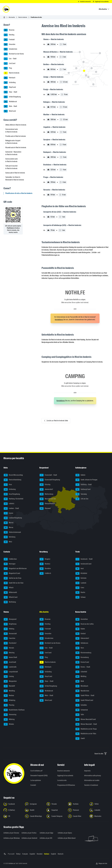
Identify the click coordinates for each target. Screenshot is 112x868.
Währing (9, 719)
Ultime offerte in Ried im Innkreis (16, 125)
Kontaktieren (59, 320)
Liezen (8, 513)
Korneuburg (82, 657)
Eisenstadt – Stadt (48, 475)
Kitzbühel (81, 573)
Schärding (10, 83)
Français (25, 854)
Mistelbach (82, 686)
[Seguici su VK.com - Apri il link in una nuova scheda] (13, 816)
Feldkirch (45, 573)
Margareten (10, 681)
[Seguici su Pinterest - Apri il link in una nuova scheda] (77, 810)
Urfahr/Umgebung (12, 97)
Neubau (9, 696)
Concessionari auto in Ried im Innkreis (12, 130)
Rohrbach (10, 78)
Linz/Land (10, 64)
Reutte (80, 593)
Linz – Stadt (10, 59)
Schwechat (82, 710)
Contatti (33, 785)
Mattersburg (46, 494)
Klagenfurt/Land (12, 573)
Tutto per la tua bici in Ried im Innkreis (11, 167)
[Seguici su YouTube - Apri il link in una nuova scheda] (77, 804)
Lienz (80, 588)
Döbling (9, 629)
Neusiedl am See (48, 499)
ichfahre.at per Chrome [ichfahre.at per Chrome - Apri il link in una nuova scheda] (11, 833)
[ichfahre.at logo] (6, 9)
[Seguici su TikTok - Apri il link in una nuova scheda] (99, 804)
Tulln (80, 715)
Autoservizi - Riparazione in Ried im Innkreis (13, 153)
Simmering (10, 715)
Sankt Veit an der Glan (14, 583)
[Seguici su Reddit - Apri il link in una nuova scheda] (35, 810)
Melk (80, 681)
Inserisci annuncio (64, 771)
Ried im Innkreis (23, 17)
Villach (9, 588)
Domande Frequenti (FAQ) (39, 776)
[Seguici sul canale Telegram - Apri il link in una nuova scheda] (56, 816)
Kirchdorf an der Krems (14, 54)
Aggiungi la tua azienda (65, 776)
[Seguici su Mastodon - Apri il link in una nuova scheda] (99, 816)
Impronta (87, 771)
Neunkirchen (82, 691)
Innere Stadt (10, 657)
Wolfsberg (10, 602)
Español (32, 854)
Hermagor (10, 564)
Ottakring (9, 700)
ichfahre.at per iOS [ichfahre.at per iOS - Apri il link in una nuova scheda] (46, 838)
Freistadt (9, 40)
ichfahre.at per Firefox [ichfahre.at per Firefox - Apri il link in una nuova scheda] (29, 833)
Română (40, 854)
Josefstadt (10, 662)
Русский (11, 854)
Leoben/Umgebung (13, 518)
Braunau (9, 30)
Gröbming (10, 489)
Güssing (45, 485)
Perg (8, 68)
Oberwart (45, 508)
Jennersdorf (46, 489)
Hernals (9, 648)
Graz (8, 485)
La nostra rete (62, 780)
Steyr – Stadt (10, 92)
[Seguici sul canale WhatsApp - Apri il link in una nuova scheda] (35, 816)
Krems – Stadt (83, 667)
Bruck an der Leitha (84, 624)
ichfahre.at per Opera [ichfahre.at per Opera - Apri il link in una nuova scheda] (65, 833)
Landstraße (10, 667)
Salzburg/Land (83, 489)
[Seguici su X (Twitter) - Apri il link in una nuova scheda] (13, 810)
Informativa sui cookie (92, 780)
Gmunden (10, 44)
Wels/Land (10, 111)
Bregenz (45, 559)
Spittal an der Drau (13, 578)
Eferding (9, 35)
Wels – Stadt (10, 106)
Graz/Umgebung (12, 494)
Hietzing (9, 653)
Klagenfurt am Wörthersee (15, 569)
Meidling (9, 691)
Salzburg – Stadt (84, 485)
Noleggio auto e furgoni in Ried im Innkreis (13, 142)
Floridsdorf (10, 643)
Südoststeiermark (12, 532)
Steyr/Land (10, 87)
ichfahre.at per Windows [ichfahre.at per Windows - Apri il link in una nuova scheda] (11, 838)
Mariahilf (9, 686)
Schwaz (80, 597)
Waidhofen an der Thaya (86, 729)
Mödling (81, 677)
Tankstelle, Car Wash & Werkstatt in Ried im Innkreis (15, 178)
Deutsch (61, 854)
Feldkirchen (10, 559)
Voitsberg (10, 537)
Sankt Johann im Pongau (86, 480)
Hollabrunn (82, 643)
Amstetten (82, 619)
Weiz (8, 542)
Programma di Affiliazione (66, 785)
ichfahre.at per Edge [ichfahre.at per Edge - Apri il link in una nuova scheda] (46, 833)
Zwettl (80, 739)
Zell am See (82, 499)
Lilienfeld (81, 672)
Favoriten (9, 638)
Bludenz (45, 564)
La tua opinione (36, 780)
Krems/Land (82, 662)
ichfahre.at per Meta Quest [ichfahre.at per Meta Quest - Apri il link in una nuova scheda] (65, 838)
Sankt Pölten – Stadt (85, 696)
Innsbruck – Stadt (84, 559)
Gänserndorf (82, 638)
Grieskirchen (10, 49)
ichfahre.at (12, 863)
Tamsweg (81, 494)
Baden (80, 629)
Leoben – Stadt (11, 508)
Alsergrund (10, 619)
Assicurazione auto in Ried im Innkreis (11, 160)
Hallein (80, 475)
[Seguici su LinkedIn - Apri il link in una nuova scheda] (99, 810)
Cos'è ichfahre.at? (36, 771)
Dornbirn (45, 569)
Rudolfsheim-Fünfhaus (14, 710)
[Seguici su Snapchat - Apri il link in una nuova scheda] (56, 810)
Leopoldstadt (11, 672)
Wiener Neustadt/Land (86, 719)
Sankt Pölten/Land (84, 700)
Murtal (9, 523)
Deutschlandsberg (12, 480)
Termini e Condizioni (91, 785)
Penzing (9, 705)
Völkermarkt (10, 593)
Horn (80, 648)
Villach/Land (11, 597)
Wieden (9, 724)
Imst (80, 569)
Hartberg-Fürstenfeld (13, 499)
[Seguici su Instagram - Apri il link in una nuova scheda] (35, 804)
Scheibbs (81, 705)
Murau (8, 528)
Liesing (9, 677)
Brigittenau (10, 624)
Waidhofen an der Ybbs (86, 734)
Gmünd (80, 634)
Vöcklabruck (10, 102)
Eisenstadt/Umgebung (50, 480)
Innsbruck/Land (83, 564)
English (53, 854)
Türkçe (18, 854)
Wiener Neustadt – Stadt (86, 724)
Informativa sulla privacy (93, 776)
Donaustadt (10, 634)
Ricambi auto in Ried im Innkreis (16, 148)
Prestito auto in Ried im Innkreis (16, 136)
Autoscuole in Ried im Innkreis (15, 173)
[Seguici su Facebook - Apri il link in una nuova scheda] (13, 804)
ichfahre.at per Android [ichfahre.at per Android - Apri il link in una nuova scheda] (29, 838)
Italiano (47, 854)
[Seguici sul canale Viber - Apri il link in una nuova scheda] (77, 816)
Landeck (81, 583)
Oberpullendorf (47, 504)
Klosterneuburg (83, 653)
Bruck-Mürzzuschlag (13, 475)
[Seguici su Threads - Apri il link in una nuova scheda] (56, 804)
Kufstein (81, 578)
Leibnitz (9, 504)
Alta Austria (12, 17)
